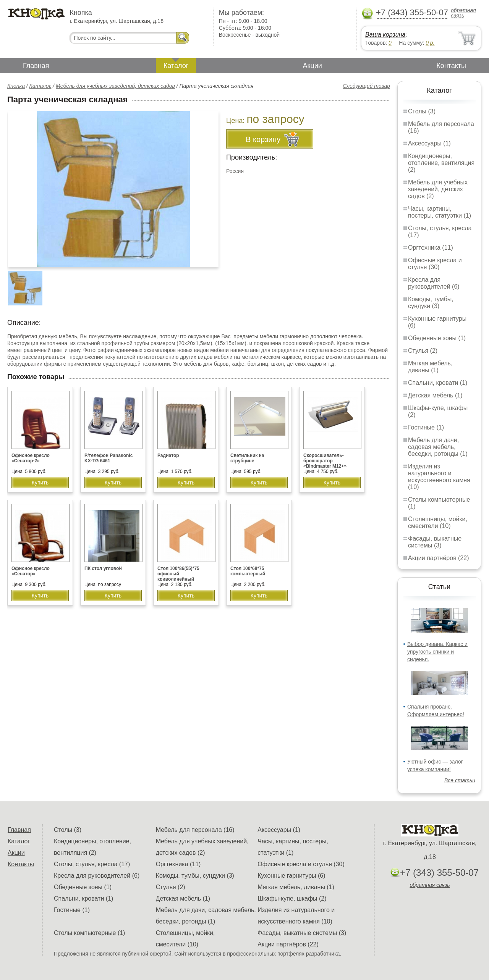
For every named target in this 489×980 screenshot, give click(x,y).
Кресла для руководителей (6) (434, 283)
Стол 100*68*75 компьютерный (248, 571)
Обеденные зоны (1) (437, 338)
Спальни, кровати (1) (438, 383)
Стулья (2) (423, 351)
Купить (40, 483)
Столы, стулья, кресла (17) (92, 864)
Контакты (451, 66)
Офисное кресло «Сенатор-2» (31, 458)
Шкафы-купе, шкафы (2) (292, 898)
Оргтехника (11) (431, 248)
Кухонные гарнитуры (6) (291, 876)
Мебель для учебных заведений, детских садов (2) (438, 189)
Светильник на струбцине (247, 458)
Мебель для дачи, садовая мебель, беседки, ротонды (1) (438, 447)
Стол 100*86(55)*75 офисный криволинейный (178, 574)
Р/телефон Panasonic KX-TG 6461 (108, 458)
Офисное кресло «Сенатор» (31, 571)
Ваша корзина (385, 35)
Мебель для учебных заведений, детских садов (115, 86)
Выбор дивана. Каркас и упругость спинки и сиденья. (437, 652)
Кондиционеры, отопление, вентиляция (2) (441, 163)
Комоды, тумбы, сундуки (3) (431, 303)
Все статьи (460, 780)
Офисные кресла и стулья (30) (435, 264)
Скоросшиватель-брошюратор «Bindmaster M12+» (325, 461)
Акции (313, 66)
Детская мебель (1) (435, 395)
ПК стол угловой (103, 568)
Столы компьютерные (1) (89, 933)
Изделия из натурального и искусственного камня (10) (439, 477)
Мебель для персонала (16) (195, 830)
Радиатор (168, 455)
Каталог (176, 66)
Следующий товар (366, 86)
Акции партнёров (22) (439, 558)
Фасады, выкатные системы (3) (435, 542)
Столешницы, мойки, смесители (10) (438, 522)
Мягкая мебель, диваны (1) (430, 367)
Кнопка (16, 86)
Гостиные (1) (426, 427)
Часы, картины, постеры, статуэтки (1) (440, 212)
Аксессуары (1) (429, 143)
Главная (36, 66)
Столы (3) (422, 111)
